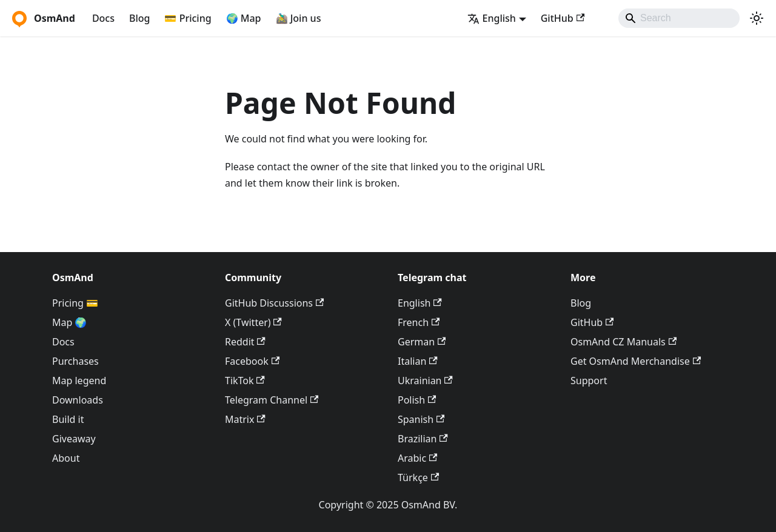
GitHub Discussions (274, 303)
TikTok (245, 381)
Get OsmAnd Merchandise (636, 361)
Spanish (421, 419)
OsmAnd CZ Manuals (624, 342)
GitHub (563, 18)
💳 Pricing (188, 18)
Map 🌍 (70, 322)
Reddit (245, 342)
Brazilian (423, 439)
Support (589, 381)
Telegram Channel (272, 400)
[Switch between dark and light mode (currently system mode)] (757, 18)
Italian (418, 361)
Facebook (252, 361)
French (419, 322)
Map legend (79, 381)
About (66, 458)
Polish (417, 400)
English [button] (492, 18)
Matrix (245, 419)
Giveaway (74, 439)
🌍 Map (244, 18)
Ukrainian (425, 381)
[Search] (679, 18)
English (420, 303)
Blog (139, 18)
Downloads (78, 400)
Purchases (75, 361)
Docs (103, 18)
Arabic (417, 458)
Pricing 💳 (75, 303)
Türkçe (418, 477)
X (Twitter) (253, 322)
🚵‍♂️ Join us (299, 18)
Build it (68, 419)
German (422, 342)
